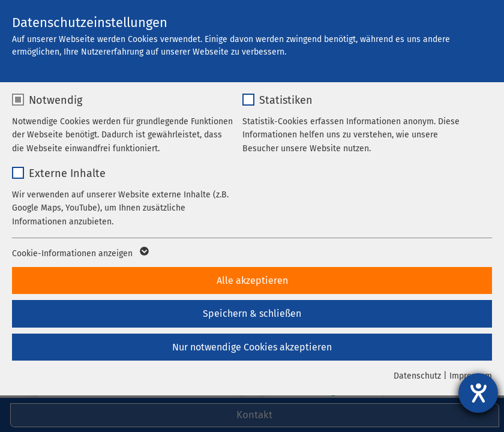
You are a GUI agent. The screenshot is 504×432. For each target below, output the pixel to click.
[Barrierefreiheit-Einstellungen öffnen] (478, 393)
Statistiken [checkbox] (286, 100)
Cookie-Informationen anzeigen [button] (79, 254)
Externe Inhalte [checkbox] (67, 173)
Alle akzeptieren (252, 280)
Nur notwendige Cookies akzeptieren (252, 347)
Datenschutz (417, 376)
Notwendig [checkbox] (55, 100)
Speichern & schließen (252, 313)
